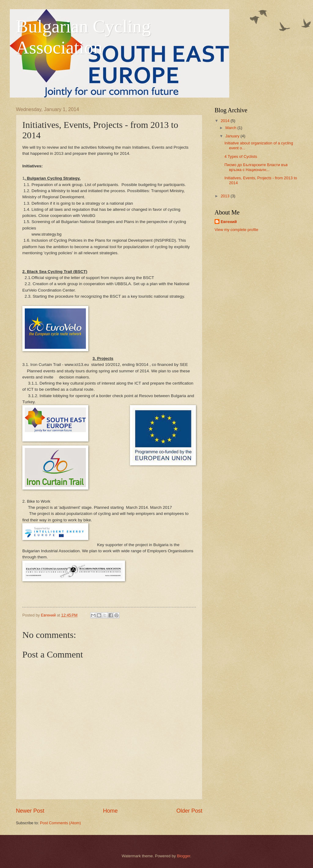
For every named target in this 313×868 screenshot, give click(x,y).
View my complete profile (236, 230)
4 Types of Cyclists (241, 156)
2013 (226, 196)
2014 (226, 121)
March (231, 128)
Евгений (229, 222)
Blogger (184, 856)
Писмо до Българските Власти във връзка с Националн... (256, 167)
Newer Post (30, 811)
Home (110, 811)
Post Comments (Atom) (61, 823)
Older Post (189, 811)
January (233, 136)
